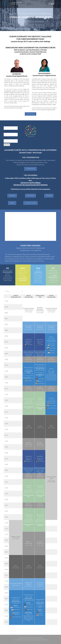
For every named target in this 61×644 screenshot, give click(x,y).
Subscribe (7, 145)
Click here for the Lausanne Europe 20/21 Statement (30, 185)
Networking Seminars (29, 486)
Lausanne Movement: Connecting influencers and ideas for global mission (30, 640)
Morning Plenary (29, 368)
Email (5, 138)
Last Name (7, 132)
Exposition (29, 340)
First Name (7, 125)
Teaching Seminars (29, 399)
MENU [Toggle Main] (51, 4)
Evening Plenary (16, 598)
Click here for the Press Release (30, 183)
